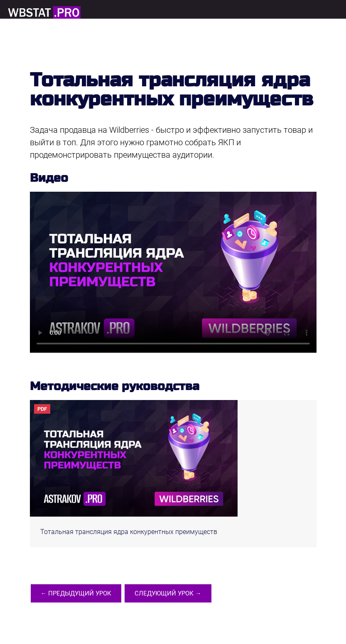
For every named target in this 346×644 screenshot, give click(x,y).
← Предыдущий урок (76, 594)
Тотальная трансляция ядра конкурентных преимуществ (129, 532)
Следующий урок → (168, 594)
